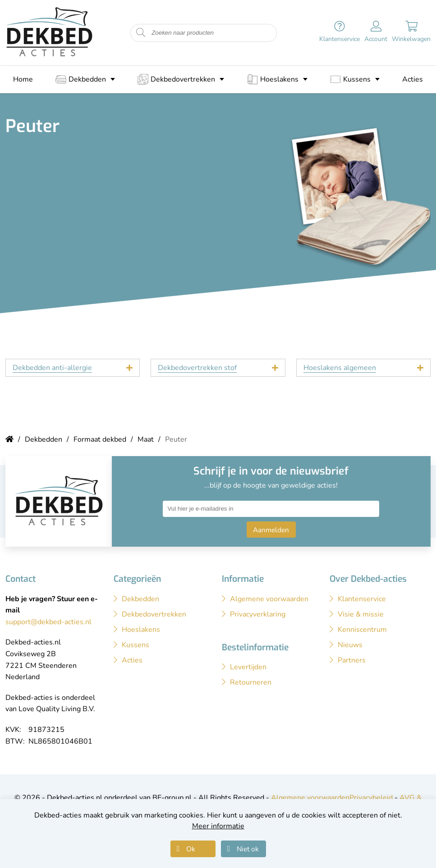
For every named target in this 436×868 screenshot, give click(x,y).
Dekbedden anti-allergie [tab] (52, 368)
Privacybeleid (371, 798)
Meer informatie (218, 826)
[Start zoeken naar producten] (141, 33)
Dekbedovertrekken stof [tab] (197, 368)
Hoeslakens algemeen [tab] (340, 368)
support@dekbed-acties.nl (48, 622)
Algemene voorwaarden (310, 798)
